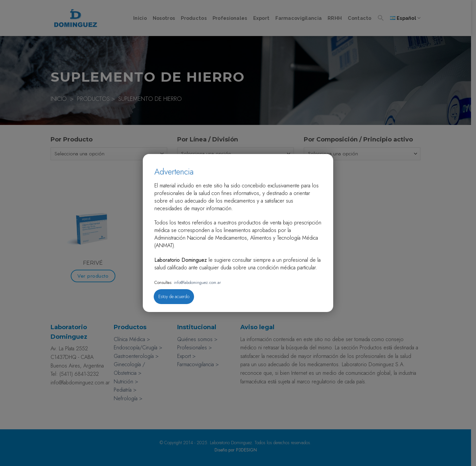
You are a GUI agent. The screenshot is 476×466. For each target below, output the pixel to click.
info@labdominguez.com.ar (197, 282)
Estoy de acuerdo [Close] (174, 296)
